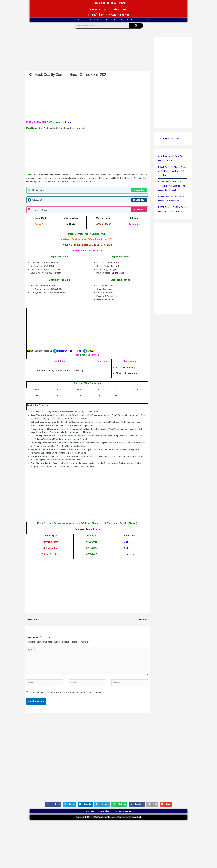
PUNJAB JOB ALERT (108, 3)
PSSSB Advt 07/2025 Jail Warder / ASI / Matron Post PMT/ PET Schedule (171, 171)
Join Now (139, 191)
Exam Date (105, 20)
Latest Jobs (66, 20)
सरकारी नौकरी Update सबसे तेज (108, 15)
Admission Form (163, 20)
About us (134, 817)
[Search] (136, 26)
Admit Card (86, 20)
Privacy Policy (101, 817)
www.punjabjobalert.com (109, 9)
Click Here (129, 543)
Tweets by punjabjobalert (170, 139)
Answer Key (124, 20)
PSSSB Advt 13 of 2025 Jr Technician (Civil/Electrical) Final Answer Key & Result (173, 186)
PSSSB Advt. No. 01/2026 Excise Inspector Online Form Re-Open (172, 212)
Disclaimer (84, 817)
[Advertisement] (88, 51)
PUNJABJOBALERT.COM (69, 524)
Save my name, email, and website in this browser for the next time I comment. (66, 697)
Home (48, 20)
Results (142, 20)
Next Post (144, 621)
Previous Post (33, 621)
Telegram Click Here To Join (71, 352)
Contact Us (119, 817)
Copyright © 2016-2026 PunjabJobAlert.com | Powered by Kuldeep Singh (109, 824)
